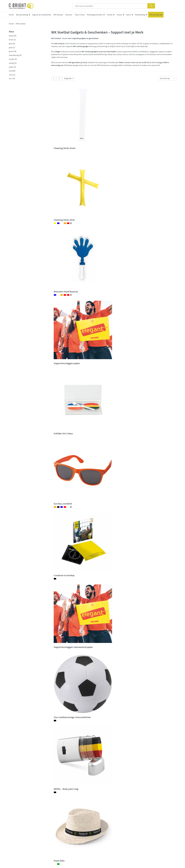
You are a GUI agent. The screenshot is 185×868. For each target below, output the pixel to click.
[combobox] (110, 6)
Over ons (57, 808)
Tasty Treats (80, 15)
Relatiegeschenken (95, 15)
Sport (129, 15)
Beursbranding (22, 15)
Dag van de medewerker (42, 15)
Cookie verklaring (144, 811)
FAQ (97, 811)
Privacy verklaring (144, 815)
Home (11, 15)
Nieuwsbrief (59, 815)
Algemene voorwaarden (147, 808)
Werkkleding (140, 15)
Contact (99, 808)
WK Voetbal (58, 15)
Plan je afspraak (156, 15)
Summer (69, 15)
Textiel (110, 15)
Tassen (119, 15)
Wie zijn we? (59, 811)
